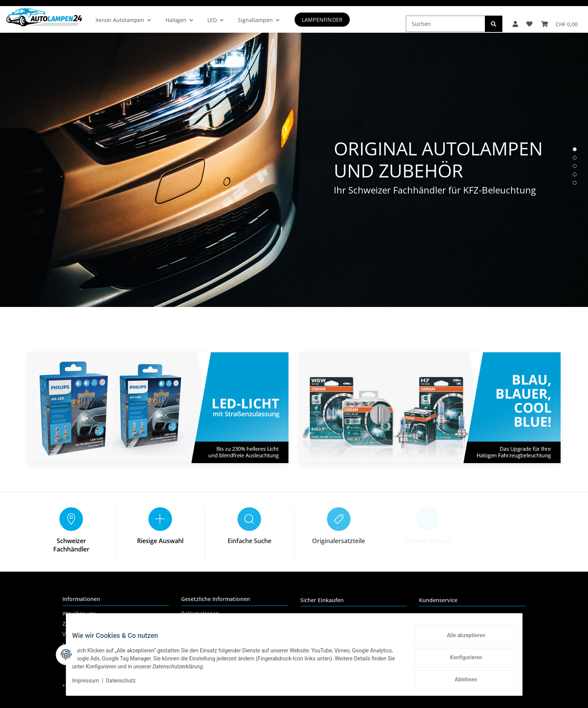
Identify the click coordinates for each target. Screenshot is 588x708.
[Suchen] (437, 19)
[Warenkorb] (558, 19)
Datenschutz (197, 624)
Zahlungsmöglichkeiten (92, 624)
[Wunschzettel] (525, 19)
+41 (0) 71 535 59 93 (465, 622)
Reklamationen (200, 613)
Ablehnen (460, 681)
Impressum (92, 684)
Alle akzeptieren (460, 641)
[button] (508, 19)
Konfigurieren (460, 661)
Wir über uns (79, 613)
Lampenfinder (334, 20)
